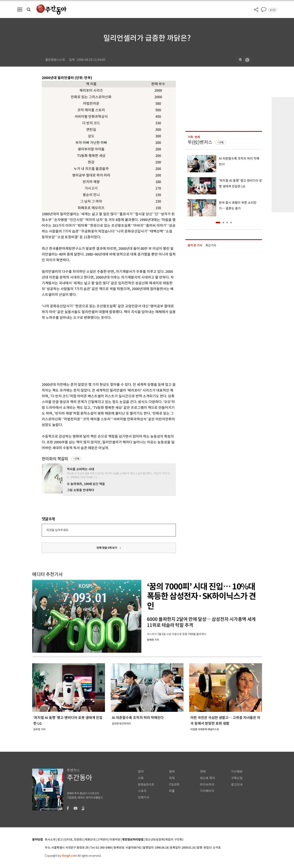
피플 (172, 791)
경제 (172, 772)
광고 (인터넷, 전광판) (70, 840)
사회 (141, 778)
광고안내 (237, 785)
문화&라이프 (146, 785)
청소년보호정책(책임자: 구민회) (164, 840)
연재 (203, 772)
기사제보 (237, 772)
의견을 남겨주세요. (58, 530)
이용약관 (115, 840)
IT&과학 (174, 785)
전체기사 (144, 797)
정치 (141, 772)
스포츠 (142, 791)
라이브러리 (207, 785)
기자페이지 (207, 791)
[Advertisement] (99, 350)
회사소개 (50, 840)
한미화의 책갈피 (55, 459)
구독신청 (237, 778)
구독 (77, 459)
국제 (172, 778)
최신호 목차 (208, 778)
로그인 (273, 10)
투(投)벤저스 (200, 142)
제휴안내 (90, 840)
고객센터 (102, 840)
